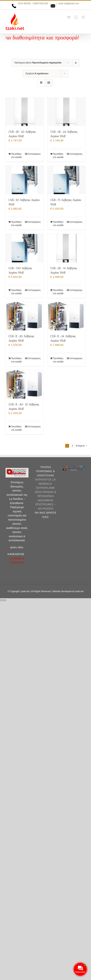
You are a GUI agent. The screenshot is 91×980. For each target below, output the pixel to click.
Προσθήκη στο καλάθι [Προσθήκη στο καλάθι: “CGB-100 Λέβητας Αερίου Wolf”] (16, 292)
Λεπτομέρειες (34, 154)
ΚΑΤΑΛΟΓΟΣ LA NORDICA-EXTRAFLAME (45, 484)
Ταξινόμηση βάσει (38, 63)
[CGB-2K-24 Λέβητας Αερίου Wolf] (66, 112)
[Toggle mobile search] (76, 17)
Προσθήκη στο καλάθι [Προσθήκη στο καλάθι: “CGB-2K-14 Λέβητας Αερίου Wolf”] (58, 292)
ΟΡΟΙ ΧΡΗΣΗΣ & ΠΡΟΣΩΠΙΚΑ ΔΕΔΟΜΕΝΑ (45, 496)
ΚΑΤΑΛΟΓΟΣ (16, 554)
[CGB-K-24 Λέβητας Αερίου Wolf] (66, 316)
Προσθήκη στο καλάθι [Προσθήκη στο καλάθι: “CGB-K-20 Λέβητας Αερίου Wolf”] (16, 360)
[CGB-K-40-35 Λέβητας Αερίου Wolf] (25, 384)
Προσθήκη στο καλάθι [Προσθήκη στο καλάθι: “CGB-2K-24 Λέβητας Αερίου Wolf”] (58, 156)
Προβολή (37, 74)
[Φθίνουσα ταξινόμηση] (76, 63)
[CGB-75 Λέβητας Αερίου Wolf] (66, 180)
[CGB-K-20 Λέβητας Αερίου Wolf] (25, 316)
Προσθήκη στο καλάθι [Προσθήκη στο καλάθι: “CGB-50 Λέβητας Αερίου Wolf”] (16, 224)
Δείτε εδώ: (17, 547)
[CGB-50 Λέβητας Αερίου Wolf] (25, 180)
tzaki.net (25, 591)
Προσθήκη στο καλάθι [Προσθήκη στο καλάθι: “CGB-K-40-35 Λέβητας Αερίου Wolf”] (16, 428)
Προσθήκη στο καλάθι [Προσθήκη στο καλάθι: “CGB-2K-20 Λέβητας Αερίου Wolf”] (16, 156)
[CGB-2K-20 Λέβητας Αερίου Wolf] (25, 112)
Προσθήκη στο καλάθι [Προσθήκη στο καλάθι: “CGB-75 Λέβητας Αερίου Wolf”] (58, 224)
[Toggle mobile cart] (69, 17)
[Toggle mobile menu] (84, 17)
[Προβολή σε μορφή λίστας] (49, 83)
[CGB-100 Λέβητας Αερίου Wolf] (25, 248)
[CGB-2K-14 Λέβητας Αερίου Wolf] (66, 248)
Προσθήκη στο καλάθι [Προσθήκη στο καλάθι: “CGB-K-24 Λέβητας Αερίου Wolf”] (58, 360)
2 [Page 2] (72, 446)
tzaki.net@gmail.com (69, 4)
